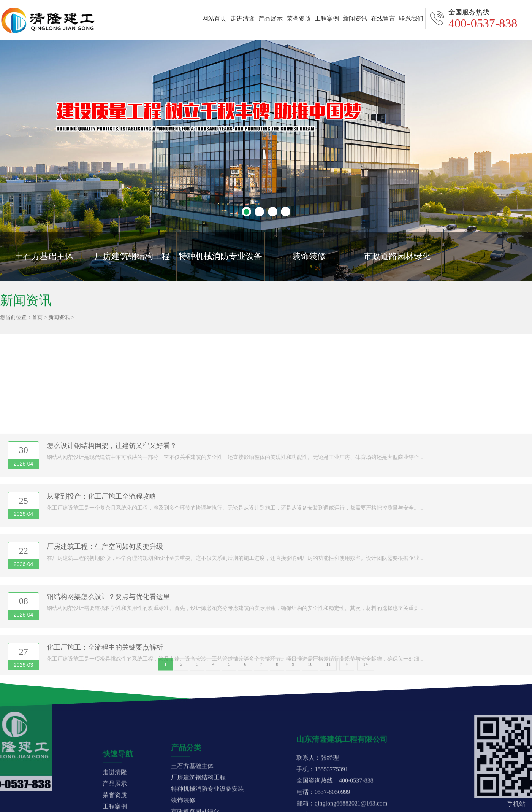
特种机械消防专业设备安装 (220, 266)
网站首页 (214, 18)
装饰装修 (309, 256)
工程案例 (327, 18)
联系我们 (411, 18)
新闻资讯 (355, 18)
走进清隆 (242, 18)
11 (328, 667)
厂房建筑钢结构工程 (132, 256)
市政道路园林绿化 (397, 256)
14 (366, 667)
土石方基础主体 (44, 256)
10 (310, 667)
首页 (37, 319)
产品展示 (271, 18)
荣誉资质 (299, 18)
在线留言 (383, 18)
